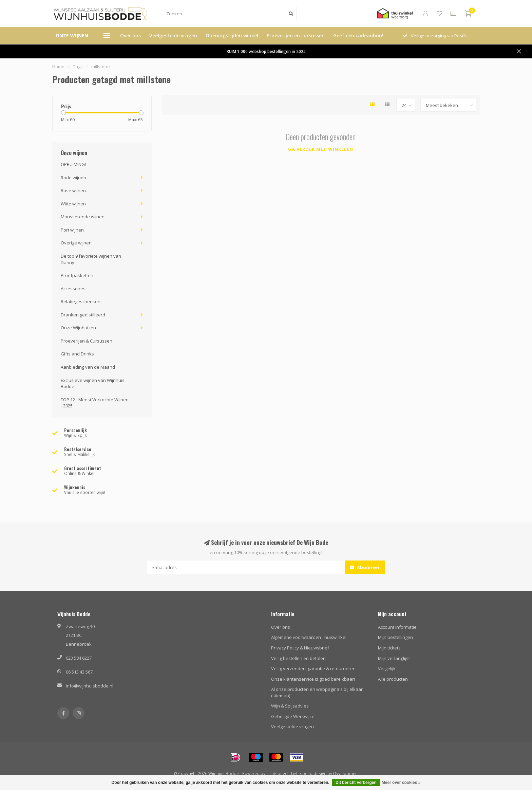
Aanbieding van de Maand (88, 367)
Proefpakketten (77, 275)
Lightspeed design (309, 773)
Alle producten (393, 679)
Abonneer (365, 567)
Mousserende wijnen (83, 217)
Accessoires (73, 289)
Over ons (130, 35)
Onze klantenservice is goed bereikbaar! (313, 679)
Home (58, 67)
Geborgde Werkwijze (293, 716)
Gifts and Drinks (77, 354)
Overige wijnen (76, 243)
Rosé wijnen (73, 190)
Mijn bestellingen (395, 637)
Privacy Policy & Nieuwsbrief (300, 648)
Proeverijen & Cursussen (87, 341)
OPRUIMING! (73, 164)
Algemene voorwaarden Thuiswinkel (309, 637)
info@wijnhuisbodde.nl (90, 686)
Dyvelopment (346, 773)
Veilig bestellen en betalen (298, 658)
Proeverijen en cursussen (296, 35)
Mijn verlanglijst (394, 658)
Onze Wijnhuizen (78, 328)
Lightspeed (277, 773)
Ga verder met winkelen (321, 149)
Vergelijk (387, 668)
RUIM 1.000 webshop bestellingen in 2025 (266, 51)
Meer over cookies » (401, 783)
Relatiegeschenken (81, 301)
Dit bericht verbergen (356, 783)
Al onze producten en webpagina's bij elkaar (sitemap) (317, 692)
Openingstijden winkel (232, 35)
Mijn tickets (389, 648)
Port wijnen (72, 230)
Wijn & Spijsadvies (290, 706)
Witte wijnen (73, 204)
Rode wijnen (73, 178)
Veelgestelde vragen (173, 35)
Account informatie (397, 627)
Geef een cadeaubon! (358, 35)
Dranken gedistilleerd (83, 315)
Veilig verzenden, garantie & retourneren (313, 668)
